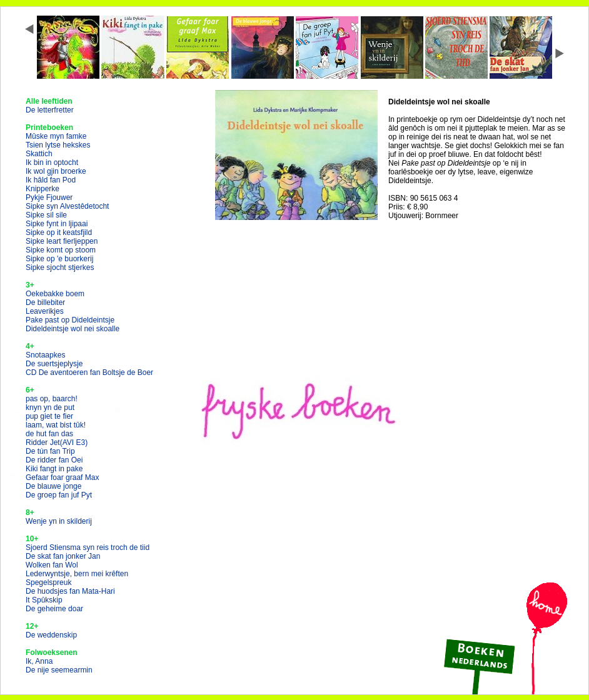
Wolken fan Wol (52, 565)
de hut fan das (49, 434)
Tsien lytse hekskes (58, 145)
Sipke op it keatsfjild (59, 232)
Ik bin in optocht (52, 162)
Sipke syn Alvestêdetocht (67, 206)
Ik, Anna (39, 661)
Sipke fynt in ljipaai (57, 224)
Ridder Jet (57, 442)
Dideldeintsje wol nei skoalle (73, 329)
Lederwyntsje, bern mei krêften (77, 574)
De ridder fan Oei (54, 460)
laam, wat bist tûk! (56, 425)
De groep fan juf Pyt (59, 495)
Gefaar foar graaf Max (62, 477)
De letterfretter (50, 110)
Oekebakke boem (55, 294)
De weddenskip (51, 635)
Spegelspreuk (48, 582)
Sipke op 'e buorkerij (59, 259)
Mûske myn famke (56, 136)
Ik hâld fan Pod (51, 180)
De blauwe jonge (53, 486)
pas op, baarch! (52, 399)
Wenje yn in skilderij (59, 521)
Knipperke (43, 189)
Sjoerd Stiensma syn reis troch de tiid (88, 547)
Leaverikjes (45, 311)
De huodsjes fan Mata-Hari (70, 591)
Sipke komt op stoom (61, 250)
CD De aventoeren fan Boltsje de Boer (89, 372)
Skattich (39, 154)
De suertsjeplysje (54, 364)
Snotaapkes (45, 355)
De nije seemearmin (59, 670)
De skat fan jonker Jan (63, 556)
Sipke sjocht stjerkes (60, 267)
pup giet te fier (49, 416)
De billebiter (45, 302)
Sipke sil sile (46, 215)
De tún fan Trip (50, 451)
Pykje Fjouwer (49, 197)
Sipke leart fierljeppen (62, 241)
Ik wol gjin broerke (56, 171)
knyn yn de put (50, 407)
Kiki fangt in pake (54, 469)
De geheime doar (54, 609)
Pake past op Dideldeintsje (70, 320)
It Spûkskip (44, 600)
